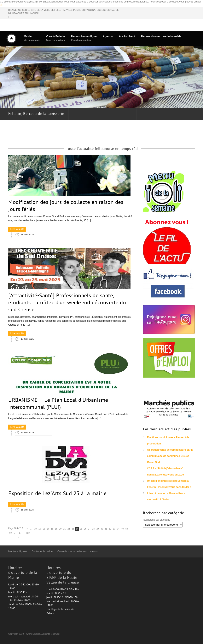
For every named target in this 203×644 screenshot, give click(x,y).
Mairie (32, 38)
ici (1, 5)
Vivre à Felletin (56, 38)
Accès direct (127, 36)
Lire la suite (17, 229)
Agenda (108, 36)
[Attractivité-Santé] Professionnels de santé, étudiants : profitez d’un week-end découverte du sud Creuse (67, 303)
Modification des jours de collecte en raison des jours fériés (66, 206)
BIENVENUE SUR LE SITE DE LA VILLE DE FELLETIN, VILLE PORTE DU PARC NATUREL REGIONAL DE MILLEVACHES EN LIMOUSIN (63, 12)
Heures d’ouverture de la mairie (161, 36)
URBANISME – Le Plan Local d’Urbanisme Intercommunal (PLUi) (58, 404)
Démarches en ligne (84, 38)
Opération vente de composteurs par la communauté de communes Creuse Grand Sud (170, 456)
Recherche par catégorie (156, 520)
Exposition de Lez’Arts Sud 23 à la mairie (57, 494)
